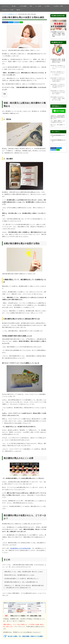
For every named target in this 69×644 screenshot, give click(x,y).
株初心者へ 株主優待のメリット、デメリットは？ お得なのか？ (59, 67)
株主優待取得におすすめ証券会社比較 (21, 548)
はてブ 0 (11, 22)
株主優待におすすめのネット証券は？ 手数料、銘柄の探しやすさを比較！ (59, 98)
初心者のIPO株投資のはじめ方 (59, 141)
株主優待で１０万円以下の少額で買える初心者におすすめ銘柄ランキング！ (58, 86)
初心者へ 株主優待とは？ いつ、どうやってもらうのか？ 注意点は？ (59, 73)
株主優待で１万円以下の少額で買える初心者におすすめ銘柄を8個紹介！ (58, 80)
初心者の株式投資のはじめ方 (58, 136)
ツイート (17, 22)
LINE (21, 22)
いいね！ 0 (5, 22)
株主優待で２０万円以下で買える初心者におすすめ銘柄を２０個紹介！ (58, 92)
